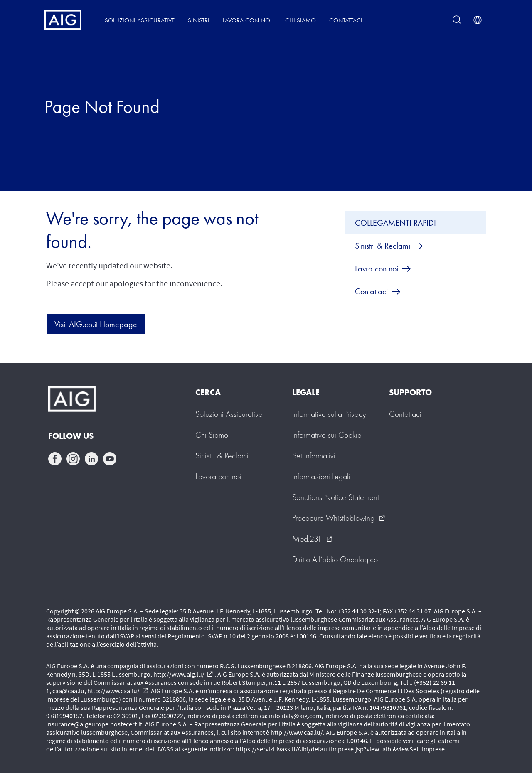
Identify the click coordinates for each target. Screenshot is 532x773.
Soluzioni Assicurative (140, 20)
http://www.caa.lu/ (118, 691)
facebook (55, 459)
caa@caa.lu (68, 691)
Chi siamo (300, 20)
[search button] (457, 20)
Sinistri (199, 20)
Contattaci (346, 20)
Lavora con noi (247, 20)
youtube (110, 459)
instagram (73, 459)
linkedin (91, 459)
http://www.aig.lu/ (183, 674)
